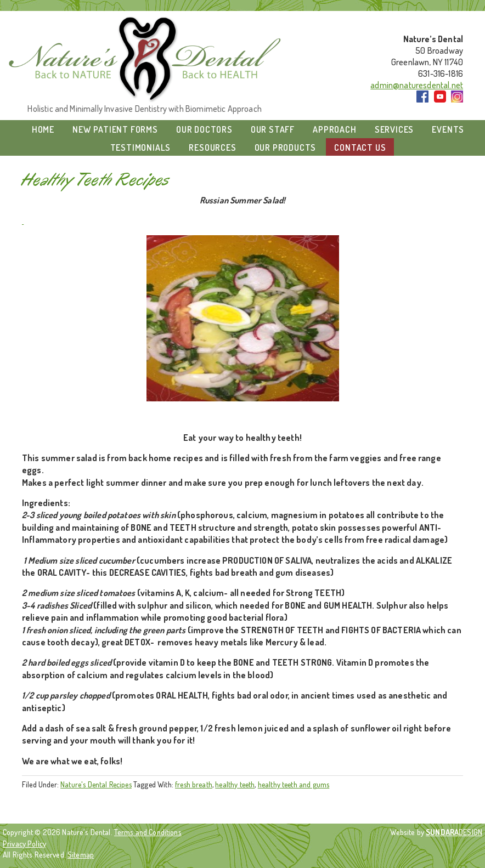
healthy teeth (235, 784)
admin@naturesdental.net (417, 85)
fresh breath (194, 784)
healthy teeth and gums (294, 784)
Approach (334, 129)
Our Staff (273, 129)
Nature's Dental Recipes (96, 784)
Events (448, 129)
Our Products (286, 147)
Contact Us (360, 147)
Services (394, 129)
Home (43, 129)
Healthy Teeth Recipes (96, 180)
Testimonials (141, 147)
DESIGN (454, 832)
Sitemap (81, 854)
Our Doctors (204, 129)
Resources (212, 147)
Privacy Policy (24, 843)
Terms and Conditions (148, 832)
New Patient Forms (115, 129)
